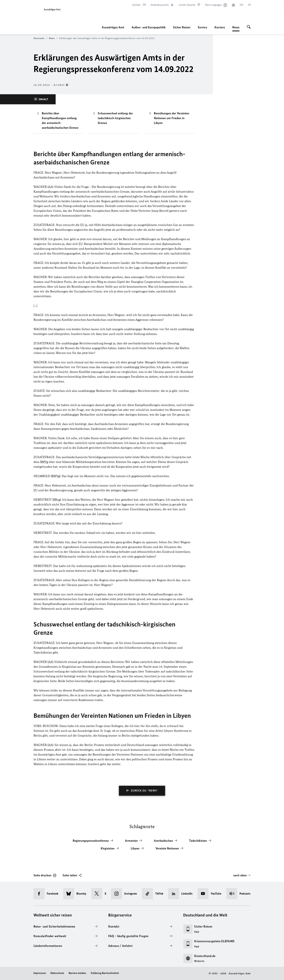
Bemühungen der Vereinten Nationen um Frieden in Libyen (172, 118)
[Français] (249, 5)
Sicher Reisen (182, 27)
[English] (241, 5)
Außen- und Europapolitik (149, 27)
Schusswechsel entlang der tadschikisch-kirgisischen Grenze (115, 118)
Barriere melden (77, 973)
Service (202, 27)
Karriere (220, 27)
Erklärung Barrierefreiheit (105, 973)
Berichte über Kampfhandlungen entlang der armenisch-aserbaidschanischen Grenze (60, 120)
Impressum (40, 973)
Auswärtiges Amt (113, 27)
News (236, 27)
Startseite (40, 38)
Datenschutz (57, 973)
